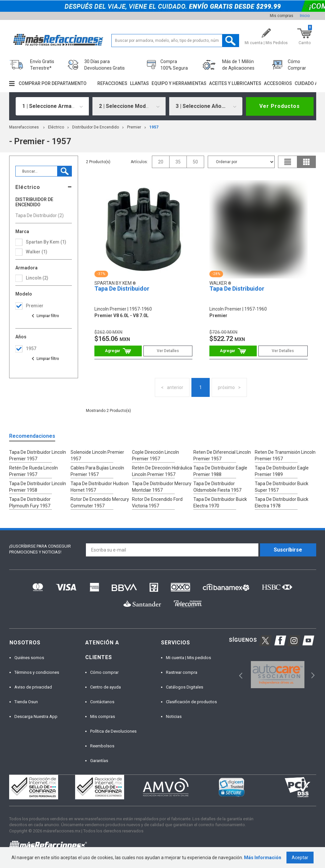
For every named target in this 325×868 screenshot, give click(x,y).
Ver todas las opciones (45, 316)
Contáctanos (102, 702)
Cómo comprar (104, 672)
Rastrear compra (182, 672)
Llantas (139, 83)
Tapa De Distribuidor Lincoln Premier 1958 (38, 487)
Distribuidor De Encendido (96, 127)
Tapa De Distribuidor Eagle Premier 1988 (220, 471)
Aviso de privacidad (33, 687)
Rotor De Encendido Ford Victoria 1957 (157, 502)
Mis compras (282, 16)
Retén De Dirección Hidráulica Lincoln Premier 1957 (162, 471)
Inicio (305, 16)
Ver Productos (280, 106)
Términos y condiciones (37, 672)
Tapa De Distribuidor (122, 289)
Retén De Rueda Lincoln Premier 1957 (33, 471)
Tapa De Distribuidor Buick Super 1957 (282, 487)
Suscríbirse (288, 550)
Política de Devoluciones (113, 731)
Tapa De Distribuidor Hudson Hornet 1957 (100, 487)
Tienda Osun (26, 702)
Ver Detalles (168, 351)
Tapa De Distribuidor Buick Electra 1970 (220, 502)
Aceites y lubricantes (235, 83)
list (288, 162)
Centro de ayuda (106, 687)
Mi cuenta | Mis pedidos (188, 658)
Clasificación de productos (191, 702)
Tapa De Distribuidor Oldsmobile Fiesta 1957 (217, 487)
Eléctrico (56, 127)
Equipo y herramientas (179, 83)
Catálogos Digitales (185, 687)
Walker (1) (37, 252)
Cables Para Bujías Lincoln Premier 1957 (97, 471)
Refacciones (112, 83)
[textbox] (175, 41)
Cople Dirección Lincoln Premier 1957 (155, 455)
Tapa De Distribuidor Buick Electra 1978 (282, 502)
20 (161, 162)
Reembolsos (102, 746)
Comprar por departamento (53, 83)
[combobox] (52, 106)
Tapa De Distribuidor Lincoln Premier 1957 (38, 455)
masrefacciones (24, 127)
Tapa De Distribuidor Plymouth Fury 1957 (30, 502)
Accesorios (278, 83)
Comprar (118, 351)
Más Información (263, 858)
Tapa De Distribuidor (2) (40, 215)
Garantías (99, 761)
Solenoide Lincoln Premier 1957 (97, 455)
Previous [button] (239, 675)
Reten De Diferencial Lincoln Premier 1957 (222, 455)
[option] (278, 675)
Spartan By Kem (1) (46, 242)
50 (195, 162)
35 (178, 162)
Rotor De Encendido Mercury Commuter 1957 (100, 502)
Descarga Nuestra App (36, 716)
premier (134, 127)
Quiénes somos (29, 658)
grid (306, 162)
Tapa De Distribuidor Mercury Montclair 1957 (162, 487)
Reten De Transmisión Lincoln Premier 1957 (285, 455)
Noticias (174, 716)
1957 (154, 127)
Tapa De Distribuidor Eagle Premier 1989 (282, 471)
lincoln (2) (37, 278)
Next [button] (312, 675)
